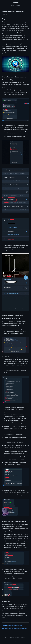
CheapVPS (15, 2)
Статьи (18, 6)
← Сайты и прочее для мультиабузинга (12, 625)
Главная (12, 6)
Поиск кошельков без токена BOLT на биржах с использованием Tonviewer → (14, 629)
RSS (15, 641)
